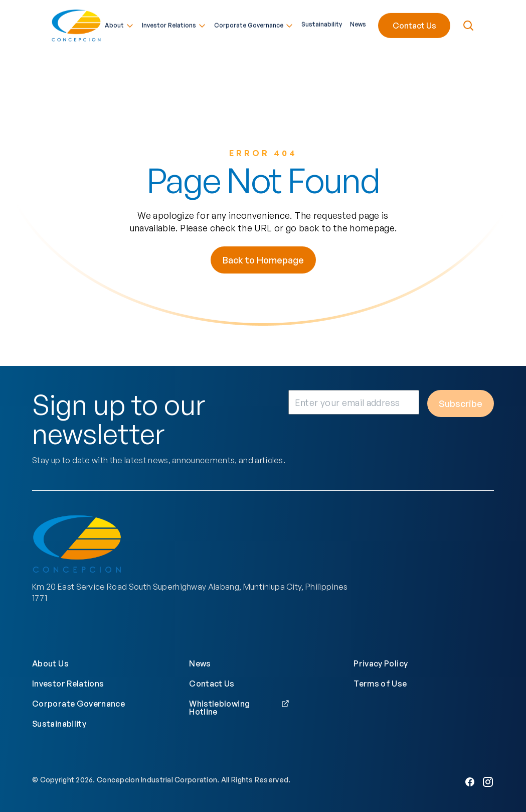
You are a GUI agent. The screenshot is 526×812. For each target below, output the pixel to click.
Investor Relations (174, 24)
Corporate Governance (254, 24)
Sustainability (322, 23)
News (358, 23)
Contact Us (414, 24)
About (119, 24)
